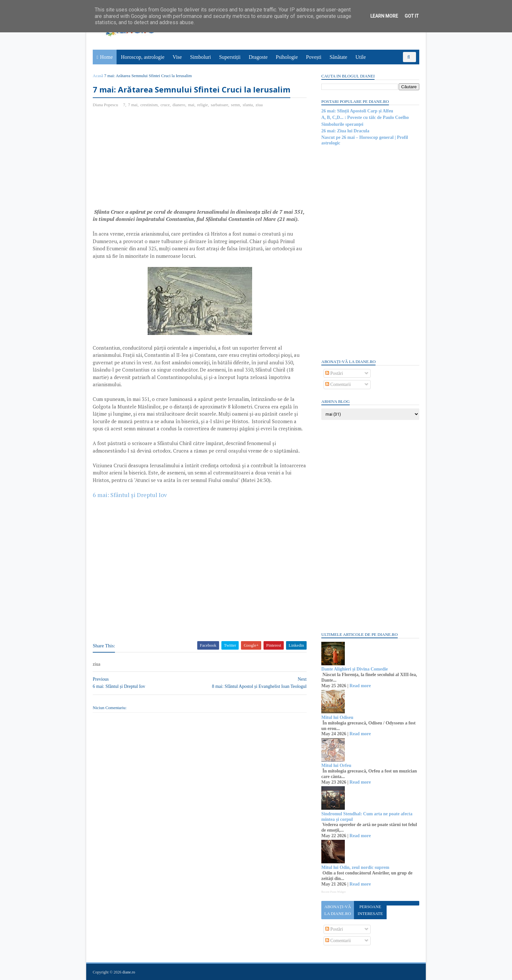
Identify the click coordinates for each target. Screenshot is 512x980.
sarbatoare (219, 105)
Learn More (384, 16)
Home (106, 57)
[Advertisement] (148, 160)
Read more (360, 686)
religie (203, 105)
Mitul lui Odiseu (337, 717)
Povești (314, 57)
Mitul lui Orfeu (336, 765)
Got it (412, 16)
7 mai (133, 105)
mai (191, 105)
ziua (259, 105)
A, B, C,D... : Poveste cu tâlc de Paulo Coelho (365, 117)
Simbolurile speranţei (342, 124)
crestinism (149, 105)
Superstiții (230, 57)
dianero (179, 105)
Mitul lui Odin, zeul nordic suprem (355, 867)
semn (235, 105)
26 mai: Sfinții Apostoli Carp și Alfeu (357, 111)
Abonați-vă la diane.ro (338, 910)
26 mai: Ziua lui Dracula (345, 131)
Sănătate (338, 57)
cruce (165, 105)
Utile (360, 57)
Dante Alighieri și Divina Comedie (355, 669)
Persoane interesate (370, 910)
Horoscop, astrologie (143, 57)
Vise (177, 57)
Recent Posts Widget (333, 892)
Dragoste (258, 57)
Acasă (98, 76)
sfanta (248, 105)
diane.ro (129, 972)
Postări (334, 373)
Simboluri (200, 57)
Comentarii (338, 384)
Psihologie (287, 57)
